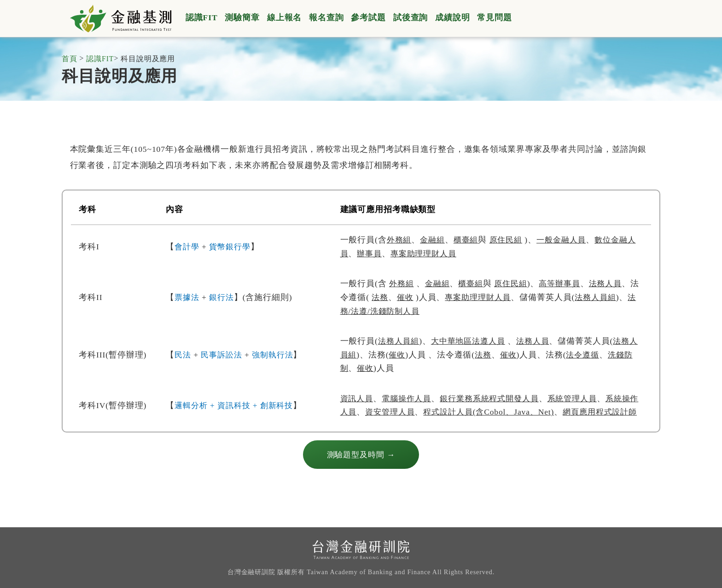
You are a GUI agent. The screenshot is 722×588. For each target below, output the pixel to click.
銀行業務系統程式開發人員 (497, 398)
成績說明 (453, 17)
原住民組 (511, 240)
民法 (183, 355)
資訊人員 (358, 398)
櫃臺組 (469, 240)
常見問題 (495, 17)
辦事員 (379, 254)
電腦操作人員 (410, 398)
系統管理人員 (584, 398)
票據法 (188, 297)
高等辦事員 (566, 283)
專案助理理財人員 (436, 254)
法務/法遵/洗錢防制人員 (407, 311)
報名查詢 (326, 17)
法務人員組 (400, 341)
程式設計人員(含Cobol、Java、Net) (512, 412)
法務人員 (615, 283)
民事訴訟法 (223, 355)
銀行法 (224, 297)
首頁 (70, 59)
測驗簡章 (242, 17)
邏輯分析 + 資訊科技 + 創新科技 (236, 412)
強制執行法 (277, 355)
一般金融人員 (568, 240)
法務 (389, 297)
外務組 (400, 240)
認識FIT (202, 17)
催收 (415, 297)
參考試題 (368, 17)
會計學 (188, 247)
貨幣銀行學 (232, 247)
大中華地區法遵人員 (472, 341)
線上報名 (285, 17)
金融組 (434, 240)
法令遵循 (596, 355)
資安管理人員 (410, 412)
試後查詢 (411, 17)
